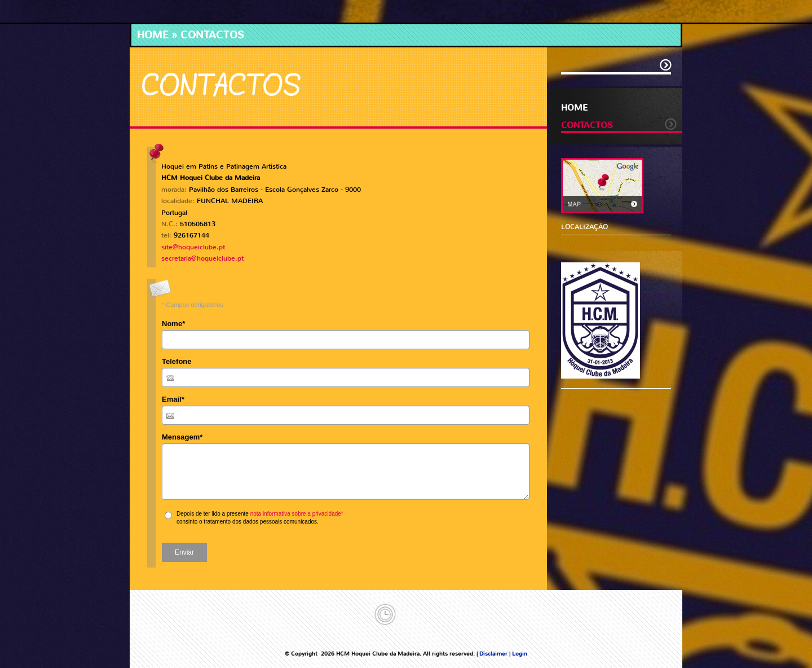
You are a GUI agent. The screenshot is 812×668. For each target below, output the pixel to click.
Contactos (587, 125)
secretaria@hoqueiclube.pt (202, 258)
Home (153, 35)
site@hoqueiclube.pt (193, 247)
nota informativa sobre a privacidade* (297, 514)
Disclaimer (493, 654)
